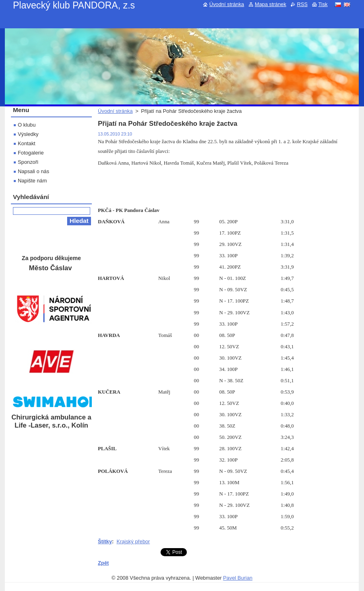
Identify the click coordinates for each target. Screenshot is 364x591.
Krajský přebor (133, 541)
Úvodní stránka (115, 111)
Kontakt (26, 143)
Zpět (103, 563)
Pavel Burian (238, 578)
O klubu (27, 125)
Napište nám (32, 181)
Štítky (105, 541)
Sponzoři (28, 162)
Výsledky (28, 134)
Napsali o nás (34, 171)
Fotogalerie (31, 153)
